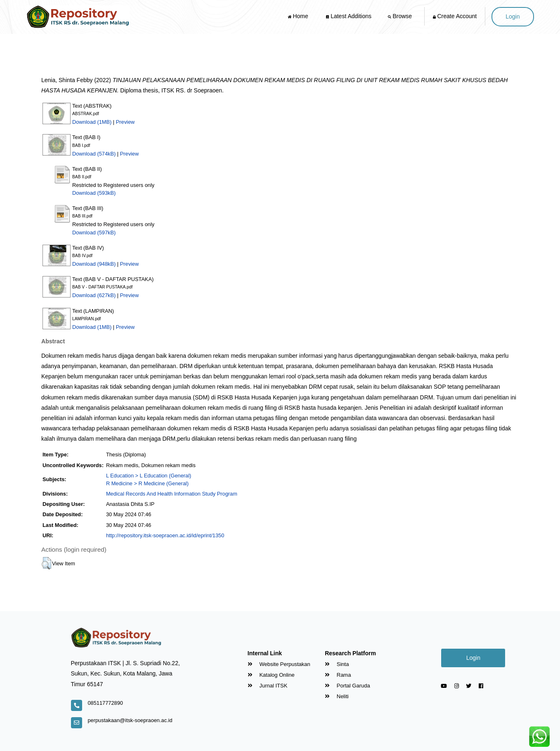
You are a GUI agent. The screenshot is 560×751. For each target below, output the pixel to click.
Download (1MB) (92, 122)
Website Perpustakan (279, 664)
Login (513, 17)
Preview (125, 122)
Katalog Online (271, 675)
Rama (338, 675)
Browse (401, 16)
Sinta (337, 664)
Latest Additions (349, 16)
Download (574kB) (94, 154)
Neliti (337, 696)
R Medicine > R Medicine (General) (147, 483)
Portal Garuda (347, 686)
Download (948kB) (94, 264)
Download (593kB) (94, 193)
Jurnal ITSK (268, 686)
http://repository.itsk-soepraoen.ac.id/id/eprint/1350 (165, 535)
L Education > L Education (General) (149, 476)
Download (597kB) (94, 233)
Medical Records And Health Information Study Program (172, 494)
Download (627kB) (94, 295)
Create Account (455, 16)
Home (299, 16)
